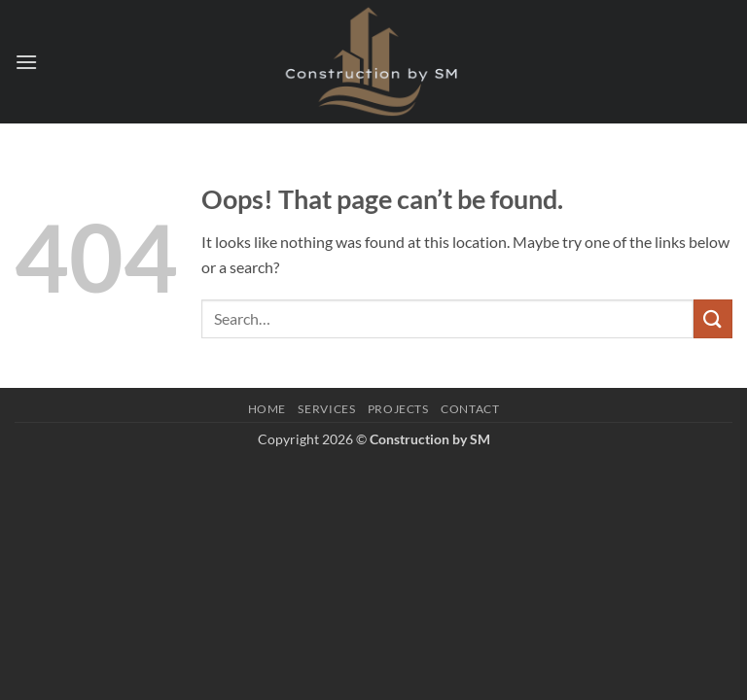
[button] (26, 62)
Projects (398, 409)
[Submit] (713, 318)
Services (326, 409)
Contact (470, 409)
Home (267, 409)
